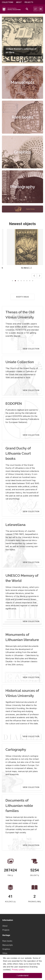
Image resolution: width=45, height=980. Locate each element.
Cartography (16, 750)
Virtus (5, 953)
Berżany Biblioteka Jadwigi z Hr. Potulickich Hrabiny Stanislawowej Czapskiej (23, 269)
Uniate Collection (20, 362)
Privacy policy (18, 970)
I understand (23, 975)
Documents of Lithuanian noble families (19, 806)
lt (36, 9)
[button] (20, 62)
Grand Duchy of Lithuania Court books (18, 453)
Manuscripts (22, 82)
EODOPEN (14, 404)
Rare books (22, 117)
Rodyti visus (22, 297)
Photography (22, 187)
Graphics (22, 152)
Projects (29, 2)
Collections (8, 2)
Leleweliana (16, 525)
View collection (31, 349)
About (19, 2)
